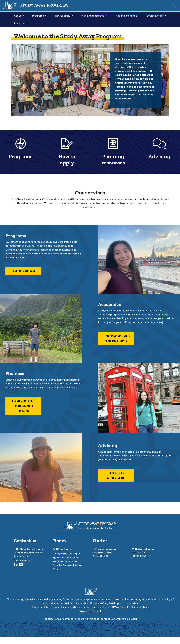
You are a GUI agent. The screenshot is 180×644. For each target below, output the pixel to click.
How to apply (67, 160)
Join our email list (22, 560)
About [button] (18, 15)
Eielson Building (104, 553)
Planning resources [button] (93, 15)
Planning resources (113, 160)
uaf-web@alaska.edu (123, 619)
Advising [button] (19, 23)
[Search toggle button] (174, 5)
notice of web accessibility (133, 607)
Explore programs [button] (23, 271)
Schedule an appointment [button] (116, 475)
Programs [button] (38, 15)
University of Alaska (23, 599)
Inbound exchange (126, 15)
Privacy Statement (90, 611)
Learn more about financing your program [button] (23, 406)
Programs (21, 156)
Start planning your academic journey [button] (116, 338)
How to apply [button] (63, 15)
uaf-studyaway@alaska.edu (30, 553)
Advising (159, 156)
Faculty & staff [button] (154, 15)
